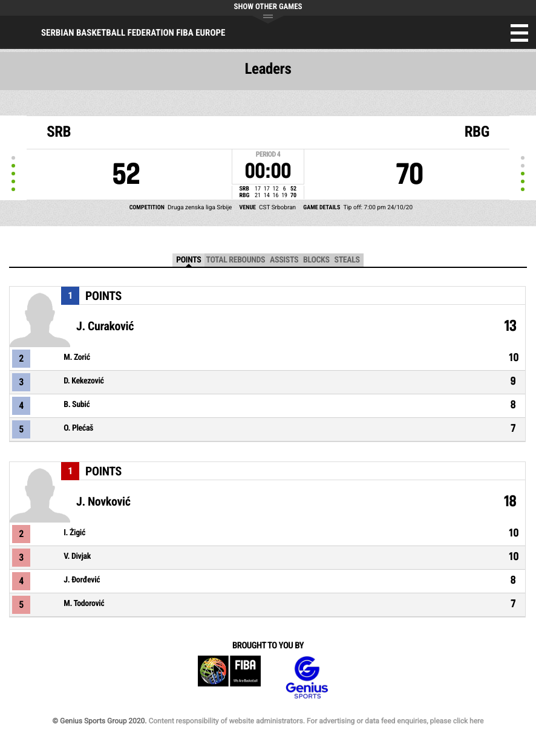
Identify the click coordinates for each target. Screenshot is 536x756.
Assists (284, 260)
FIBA (229, 678)
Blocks (316, 260)
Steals (347, 260)
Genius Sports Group (307, 678)
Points (188, 260)
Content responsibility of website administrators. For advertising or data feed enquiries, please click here (316, 721)
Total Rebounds (235, 260)
